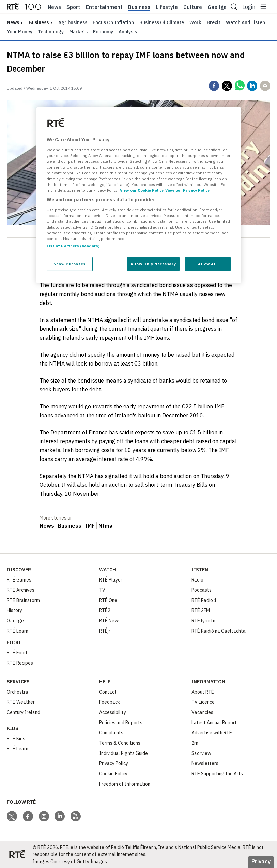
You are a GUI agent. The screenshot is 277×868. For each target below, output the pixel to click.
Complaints (111, 733)
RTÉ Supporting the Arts (217, 774)
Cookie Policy (113, 774)
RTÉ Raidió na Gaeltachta (219, 631)
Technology (51, 32)
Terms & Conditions (120, 743)
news (13, 22)
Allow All (207, 264)
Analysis (128, 32)
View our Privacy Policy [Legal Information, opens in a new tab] (187, 190)
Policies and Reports (121, 723)
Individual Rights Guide (124, 753)
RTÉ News (110, 621)
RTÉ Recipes (20, 663)
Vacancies (202, 712)
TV (102, 590)
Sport (73, 7)
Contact (108, 692)
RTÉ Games (19, 580)
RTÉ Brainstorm (23, 600)
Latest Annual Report (214, 723)
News (54, 7)
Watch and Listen (245, 22)
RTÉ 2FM (201, 610)
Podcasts (202, 590)
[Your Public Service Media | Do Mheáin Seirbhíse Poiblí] (17, 854)
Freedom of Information (125, 784)
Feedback (110, 702)
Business (139, 7)
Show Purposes (69, 264)
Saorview (201, 753)
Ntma (106, 526)
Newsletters (205, 763)
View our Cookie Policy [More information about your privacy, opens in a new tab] (142, 190)
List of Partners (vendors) (73, 246)
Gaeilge (217, 7)
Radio (197, 580)
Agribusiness (73, 22)
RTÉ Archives (21, 590)
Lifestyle (167, 7)
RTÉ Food (17, 653)
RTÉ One (108, 600)
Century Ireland (24, 712)
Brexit (214, 22)
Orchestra (18, 692)
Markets (78, 32)
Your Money (20, 32)
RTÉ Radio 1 (204, 600)
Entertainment (104, 7)
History (14, 610)
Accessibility (113, 712)
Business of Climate (162, 22)
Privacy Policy (114, 763)
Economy (103, 32)
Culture (193, 7)
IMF (90, 526)
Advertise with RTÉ (212, 733)
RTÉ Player (111, 580)
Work (195, 22)
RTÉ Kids (16, 739)
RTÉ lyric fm (204, 621)
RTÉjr (105, 631)
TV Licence (203, 702)
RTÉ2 (105, 610)
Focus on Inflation (113, 22)
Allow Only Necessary (153, 264)
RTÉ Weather (21, 702)
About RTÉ (203, 692)
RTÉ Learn (18, 631)
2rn (195, 743)
